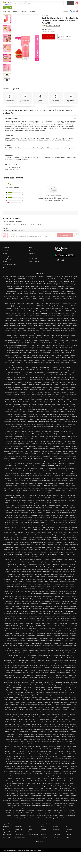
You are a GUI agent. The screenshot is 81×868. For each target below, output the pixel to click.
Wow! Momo (57, 834)
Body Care (17, 225)
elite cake (56, 829)
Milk (4, 829)
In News (5, 253)
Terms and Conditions (9, 265)
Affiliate (5, 262)
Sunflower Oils (7, 827)
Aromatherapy (7, 225)
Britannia (43, 834)
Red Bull (43, 829)
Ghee (30, 827)
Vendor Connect (34, 262)
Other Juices (19, 834)
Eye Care (25, 225)
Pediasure (69, 829)
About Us (5, 250)
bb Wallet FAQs (33, 256)
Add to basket (48, 37)
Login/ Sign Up (70, 3)
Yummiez (43, 832)
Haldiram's (44, 837)
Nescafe (56, 827)
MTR (67, 827)
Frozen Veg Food (8, 837)
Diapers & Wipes (20, 837)
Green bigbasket (8, 256)
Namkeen (18, 832)
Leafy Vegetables (33, 834)
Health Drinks (19, 829)
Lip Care (39, 225)
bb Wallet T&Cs (33, 259)
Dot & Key (45, 15)
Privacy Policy (7, 259)
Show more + (40, 842)
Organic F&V (6, 832)
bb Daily (5, 267)
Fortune (68, 834)
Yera (54, 832)
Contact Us (32, 253)
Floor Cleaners (7, 834)
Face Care (32, 225)
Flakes (30, 829)
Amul (42, 827)
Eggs (29, 832)
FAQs (30, 250)
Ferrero (55, 837)
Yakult (68, 832)
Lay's (67, 837)
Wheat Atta (19, 827)
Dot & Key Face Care (17, 231)
